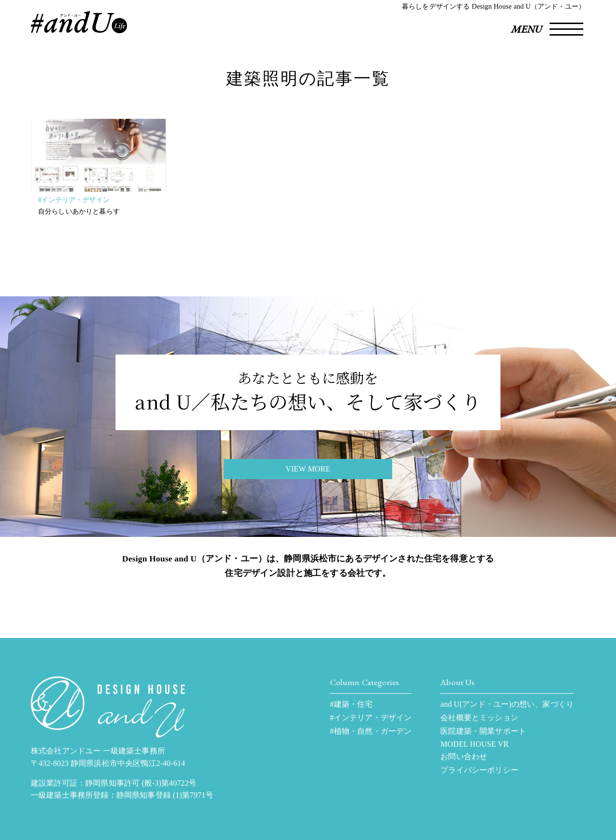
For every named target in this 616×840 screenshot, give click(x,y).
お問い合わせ (464, 757)
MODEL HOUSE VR (475, 744)
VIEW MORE (308, 469)
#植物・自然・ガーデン (371, 731)
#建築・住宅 (352, 704)
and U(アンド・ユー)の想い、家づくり (507, 704)
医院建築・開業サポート (483, 731)
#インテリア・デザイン (74, 200)
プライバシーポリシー (479, 770)
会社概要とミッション (479, 718)
